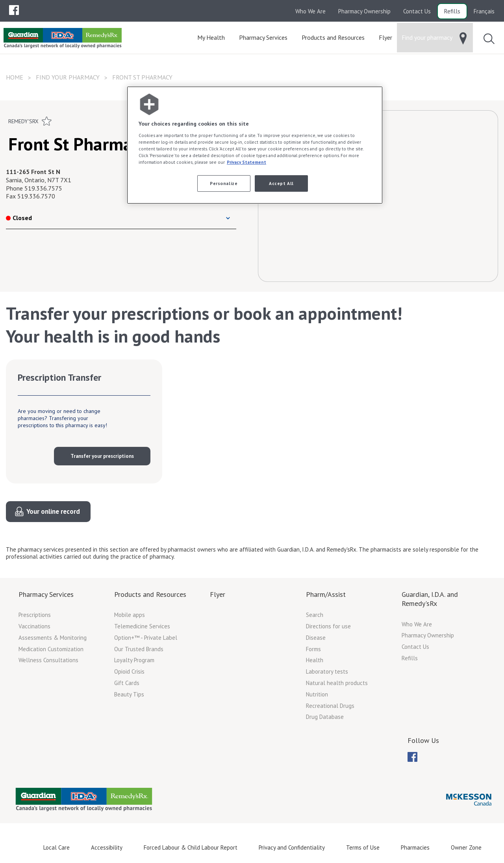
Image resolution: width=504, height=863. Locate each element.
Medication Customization (51, 649)
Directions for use (328, 626)
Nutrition (317, 694)
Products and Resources (150, 594)
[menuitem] (14, 10)
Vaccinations (34, 626)
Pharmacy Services (46, 594)
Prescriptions (35, 615)
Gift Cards (127, 683)
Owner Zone (466, 847)
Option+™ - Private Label (146, 638)
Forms (313, 649)
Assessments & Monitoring (53, 638)
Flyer (218, 594)
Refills (452, 11)
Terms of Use (363, 847)
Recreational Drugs (330, 706)
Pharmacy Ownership (364, 11)
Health (315, 660)
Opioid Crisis (129, 671)
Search (315, 615)
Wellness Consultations (48, 660)
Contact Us (417, 11)
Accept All (281, 183)
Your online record (53, 511)
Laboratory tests (327, 671)
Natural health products (337, 683)
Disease (316, 638)
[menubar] (14, 10)
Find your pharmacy (68, 77)
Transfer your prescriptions (102, 456)
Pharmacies (415, 847)
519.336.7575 (43, 188)
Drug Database (325, 717)
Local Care (57, 847)
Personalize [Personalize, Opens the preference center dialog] (224, 183)
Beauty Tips (129, 694)
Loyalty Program (134, 660)
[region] (255, 145)
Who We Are (310, 11)
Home (15, 77)
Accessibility (107, 847)
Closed (19, 218)
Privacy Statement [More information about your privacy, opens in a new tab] (246, 162)
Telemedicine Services (142, 626)
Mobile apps (130, 615)
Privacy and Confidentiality (292, 847)
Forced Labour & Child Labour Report (191, 847)
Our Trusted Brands (139, 649)
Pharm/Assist (326, 594)
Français (484, 11)
